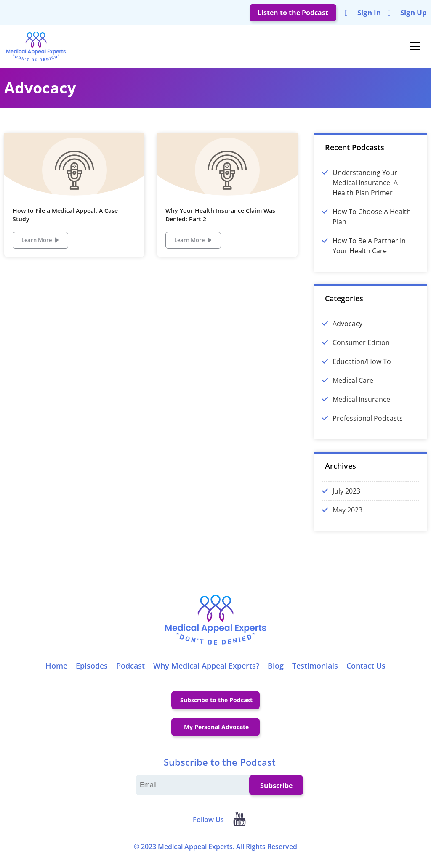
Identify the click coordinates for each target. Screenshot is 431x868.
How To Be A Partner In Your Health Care (369, 251)
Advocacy (347, 329)
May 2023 (347, 515)
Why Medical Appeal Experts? (206, 671)
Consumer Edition (361, 348)
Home (56, 671)
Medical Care (353, 386)
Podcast (130, 671)
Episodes (92, 671)
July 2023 (346, 496)
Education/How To (362, 367)
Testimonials (315, 671)
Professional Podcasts (368, 424)
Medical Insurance (361, 405)
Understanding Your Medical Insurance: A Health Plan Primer (365, 188)
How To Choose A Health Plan (372, 222)
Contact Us (366, 671)
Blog (276, 671)
